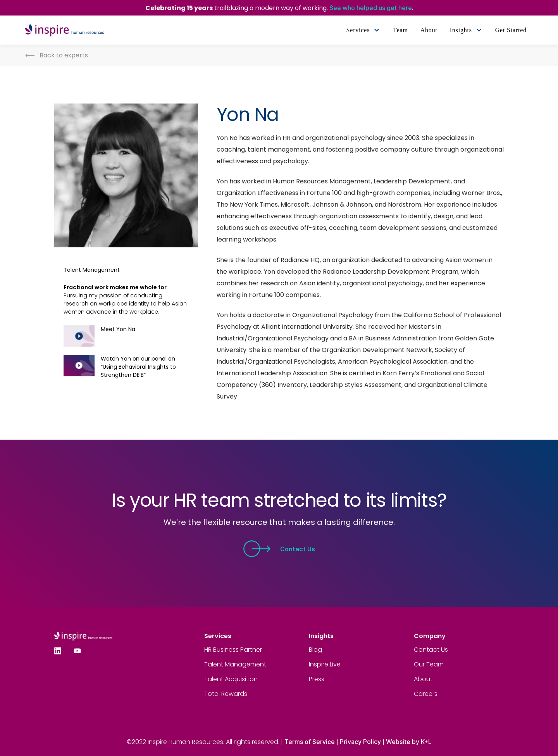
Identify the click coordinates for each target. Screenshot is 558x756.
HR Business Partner (233, 650)
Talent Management (235, 664)
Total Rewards (226, 694)
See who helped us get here (371, 8)
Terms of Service (310, 742)
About (423, 679)
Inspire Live (325, 664)
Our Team (429, 664)
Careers (426, 694)
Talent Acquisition (231, 679)
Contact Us (279, 549)
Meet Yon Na (118, 329)
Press (317, 679)
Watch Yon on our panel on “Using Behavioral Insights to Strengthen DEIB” (138, 367)
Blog (315, 650)
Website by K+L (409, 742)
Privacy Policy (360, 742)
